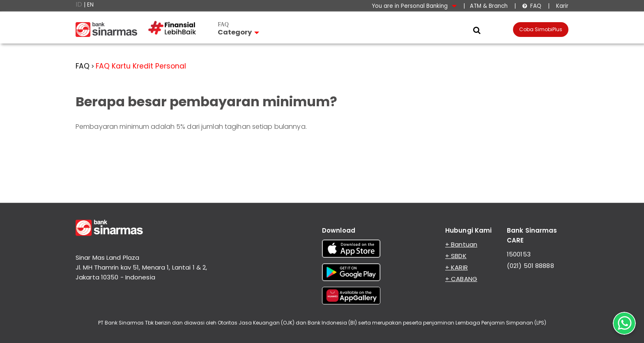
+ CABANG (461, 279)
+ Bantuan (461, 244)
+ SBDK (456, 256)
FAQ (532, 6)
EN (90, 5)
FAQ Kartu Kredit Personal (141, 66)
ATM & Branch (489, 6)
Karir (561, 6)
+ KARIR (457, 267)
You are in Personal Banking (414, 6)
